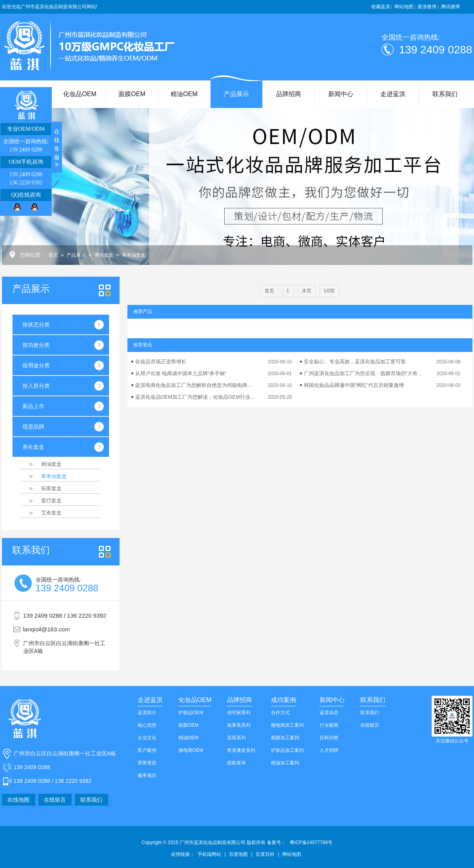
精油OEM (184, 94)
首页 (53, 255)
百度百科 (265, 854)
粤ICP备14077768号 (311, 842)
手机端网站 (209, 854)
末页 (307, 291)
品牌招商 (289, 94)
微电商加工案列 (287, 725)
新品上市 (33, 406)
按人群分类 (36, 386)
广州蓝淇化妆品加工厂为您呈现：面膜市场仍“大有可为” (365, 373)
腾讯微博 (450, 7)
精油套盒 (51, 464)
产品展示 (236, 94)
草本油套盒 (134, 255)
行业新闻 (329, 725)
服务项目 (147, 775)
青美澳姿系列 (241, 750)
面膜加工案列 (285, 738)
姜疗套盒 (51, 501)
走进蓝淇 (393, 94)
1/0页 (330, 291)
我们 (31, 550)
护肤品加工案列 (287, 750)
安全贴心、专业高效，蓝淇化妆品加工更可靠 (355, 362)
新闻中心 (341, 94)
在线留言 (55, 800)
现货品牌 (33, 427)
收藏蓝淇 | (382, 7)
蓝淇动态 (329, 713)
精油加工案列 (285, 763)
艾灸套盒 (51, 513)
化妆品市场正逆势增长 (161, 362)
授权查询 (236, 763)
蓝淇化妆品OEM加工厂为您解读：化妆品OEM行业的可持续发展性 (196, 397)
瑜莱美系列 (239, 725)
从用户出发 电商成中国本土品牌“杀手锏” (181, 373)
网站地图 (292, 854)
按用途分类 (36, 365)
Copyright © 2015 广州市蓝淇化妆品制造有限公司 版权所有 (214, 842)
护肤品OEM (191, 713)
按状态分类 (36, 325)
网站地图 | (405, 7)
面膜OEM (132, 94)
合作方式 (280, 713)
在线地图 (18, 800)
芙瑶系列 (236, 738)
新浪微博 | (428, 7)
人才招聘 (329, 750)
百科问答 (329, 738)
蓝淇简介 (147, 713)
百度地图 (238, 854)
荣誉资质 (147, 763)
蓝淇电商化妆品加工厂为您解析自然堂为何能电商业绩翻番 (196, 385)
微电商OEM (191, 750)
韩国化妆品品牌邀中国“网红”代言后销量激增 (354, 385)
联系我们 (445, 94)
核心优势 (147, 725)
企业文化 (147, 738)
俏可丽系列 (239, 713)
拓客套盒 (51, 488)
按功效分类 (36, 345)
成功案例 (283, 700)
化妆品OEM (80, 94)
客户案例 (147, 750)
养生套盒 (104, 255)
